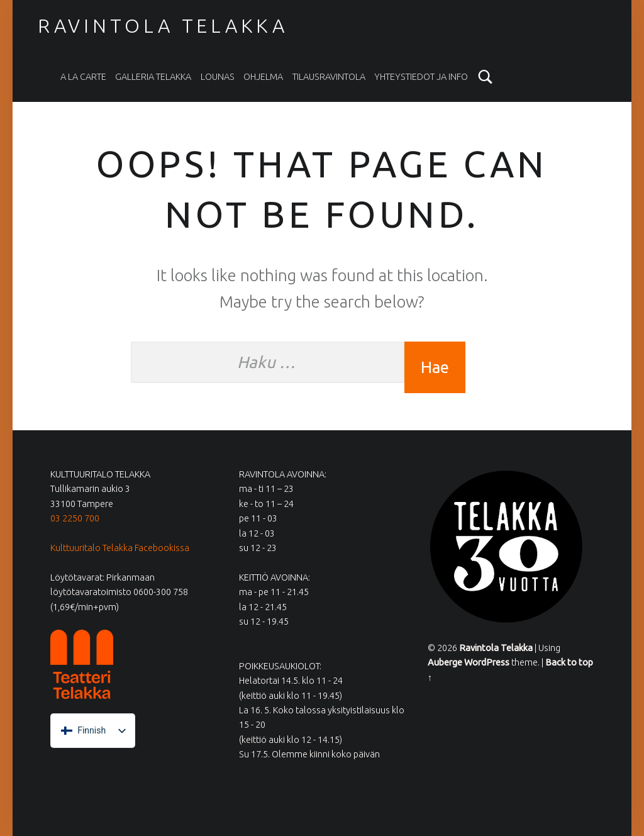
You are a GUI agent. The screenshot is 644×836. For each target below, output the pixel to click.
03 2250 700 (75, 518)
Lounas (218, 77)
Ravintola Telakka (163, 26)
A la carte (83, 77)
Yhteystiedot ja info (421, 77)
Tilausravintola (329, 77)
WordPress (487, 662)
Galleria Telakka (153, 77)
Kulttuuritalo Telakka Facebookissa (120, 548)
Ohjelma (263, 77)
